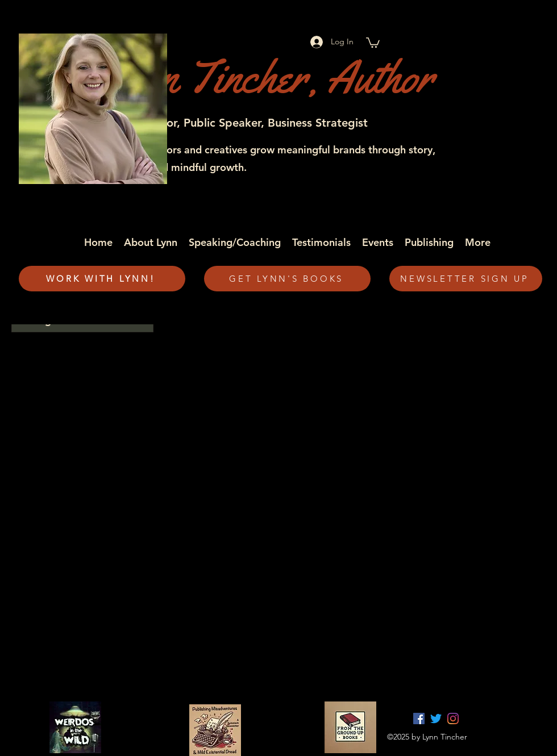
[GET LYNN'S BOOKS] (287, 279)
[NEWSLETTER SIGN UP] (466, 279)
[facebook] (419, 719)
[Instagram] (453, 719)
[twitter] (436, 719)
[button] (373, 42)
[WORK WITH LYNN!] (102, 279)
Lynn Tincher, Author (262, 77)
